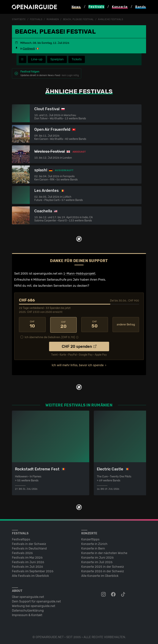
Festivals (36, 19)
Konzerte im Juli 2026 (97, 561)
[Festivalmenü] (23, 59)
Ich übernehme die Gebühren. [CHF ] (50, 337)
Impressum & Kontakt (27, 614)
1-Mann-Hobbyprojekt (79, 273)
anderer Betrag (126, 324)
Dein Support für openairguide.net (36, 601)
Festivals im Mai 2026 (27, 557)
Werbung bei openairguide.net (34, 605)
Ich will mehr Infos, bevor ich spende (78, 364)
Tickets (77, 59)
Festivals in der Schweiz (29, 543)
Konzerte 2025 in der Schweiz (103, 566)
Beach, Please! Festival (78, 19)
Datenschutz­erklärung (28, 610)
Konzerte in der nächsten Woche (104, 552)
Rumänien (53, 19)
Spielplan (57, 59)
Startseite (19, 19)
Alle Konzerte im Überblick (100, 575)
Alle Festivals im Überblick (30, 575)
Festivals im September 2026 (33, 570)
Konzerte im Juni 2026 (97, 557)
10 (32, 324)
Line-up (37, 59)
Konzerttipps (90, 539)
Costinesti (29, 48)
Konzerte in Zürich (94, 543)
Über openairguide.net (28, 596)
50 (95, 324)
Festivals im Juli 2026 (27, 566)
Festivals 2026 (22, 552)
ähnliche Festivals (110, 19)
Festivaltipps (21, 539)
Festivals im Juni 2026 (28, 561)
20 (64, 324)
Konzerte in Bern (93, 548)
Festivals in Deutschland (29, 548)
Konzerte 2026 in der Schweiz (103, 570)
